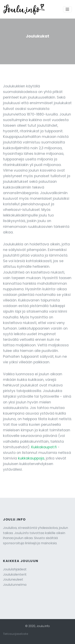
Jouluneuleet (13, 579)
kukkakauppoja (31, 458)
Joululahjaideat (15, 569)
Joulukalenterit (15, 574)
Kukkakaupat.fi (44, 447)
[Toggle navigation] (67, 9)
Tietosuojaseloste (16, 634)
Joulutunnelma (15, 585)
